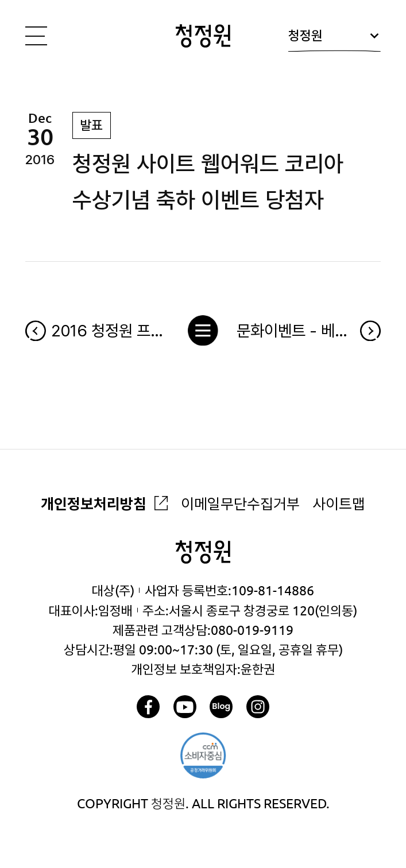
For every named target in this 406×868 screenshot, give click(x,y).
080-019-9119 (252, 630)
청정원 (334, 40)
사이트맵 (339, 504)
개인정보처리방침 (94, 504)
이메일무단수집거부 (240, 504)
